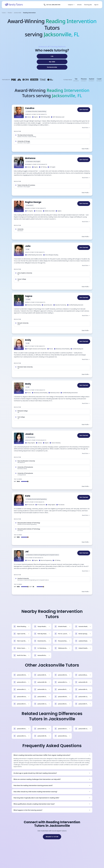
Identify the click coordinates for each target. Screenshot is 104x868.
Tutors (4, 13)
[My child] (52, 62)
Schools (79, 5)
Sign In (96, 5)
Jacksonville (17, 13)
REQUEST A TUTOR (52, 837)
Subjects (71, 5)
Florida (10, 13)
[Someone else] (52, 67)
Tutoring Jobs (88, 5)
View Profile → (86, 149)
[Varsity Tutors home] (14, 5)
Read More (86, 128)
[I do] (52, 56)
